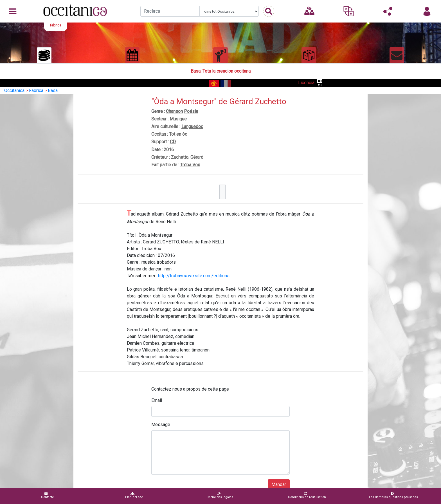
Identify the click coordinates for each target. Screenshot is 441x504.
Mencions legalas (220, 495)
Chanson (174, 111)
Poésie (191, 111)
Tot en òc (178, 134)
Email (157, 400)
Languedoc (192, 126)
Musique (178, 119)
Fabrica (36, 90)
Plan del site (134, 495)
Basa (53, 90)
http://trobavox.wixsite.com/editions (194, 276)
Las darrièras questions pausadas (393, 495)
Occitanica (14, 90)
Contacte (47, 495)
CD (173, 142)
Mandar (279, 484)
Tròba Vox (190, 165)
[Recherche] (170, 11)
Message (161, 425)
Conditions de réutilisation (307, 495)
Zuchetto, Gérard (187, 157)
